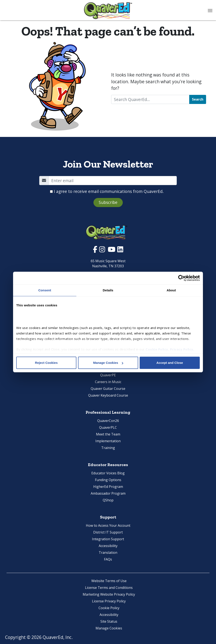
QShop (108, 500)
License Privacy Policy (109, 601)
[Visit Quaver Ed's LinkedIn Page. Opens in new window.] (120, 250)
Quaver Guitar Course (108, 389)
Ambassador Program (108, 493)
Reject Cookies (46, 363)
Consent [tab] (45, 290)
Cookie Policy (109, 608)
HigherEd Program (108, 487)
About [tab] (171, 290)
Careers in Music (108, 382)
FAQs (108, 559)
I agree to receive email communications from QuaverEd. (109, 191)
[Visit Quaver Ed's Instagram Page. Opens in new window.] (103, 250)
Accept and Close (170, 363)
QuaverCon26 (108, 421)
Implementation (108, 441)
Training (108, 448)
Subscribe (108, 202)
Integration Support (108, 539)
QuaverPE (108, 375)
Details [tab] (108, 290)
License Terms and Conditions (109, 588)
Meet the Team (108, 434)
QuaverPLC (108, 427)
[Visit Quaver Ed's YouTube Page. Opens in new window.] (112, 250)
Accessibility (108, 546)
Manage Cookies (108, 363)
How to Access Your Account (108, 525)
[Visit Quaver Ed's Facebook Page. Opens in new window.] (96, 250)
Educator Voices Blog (108, 473)
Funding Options (108, 480)
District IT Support (108, 532)
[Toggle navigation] (210, 11)
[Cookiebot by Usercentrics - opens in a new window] (181, 278)
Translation (108, 553)
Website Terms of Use (109, 581)
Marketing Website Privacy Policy (109, 594)
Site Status (109, 621)
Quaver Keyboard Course (108, 395)
